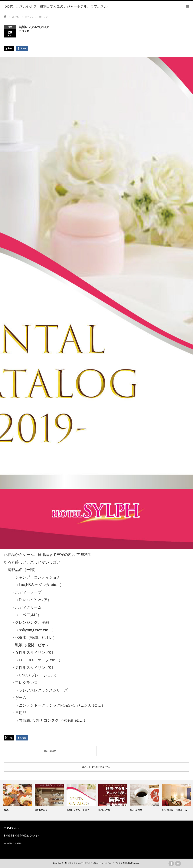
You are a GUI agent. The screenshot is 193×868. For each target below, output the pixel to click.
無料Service (50, 751)
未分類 (26, 31)
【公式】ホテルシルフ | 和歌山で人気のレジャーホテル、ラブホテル (93, 863)
